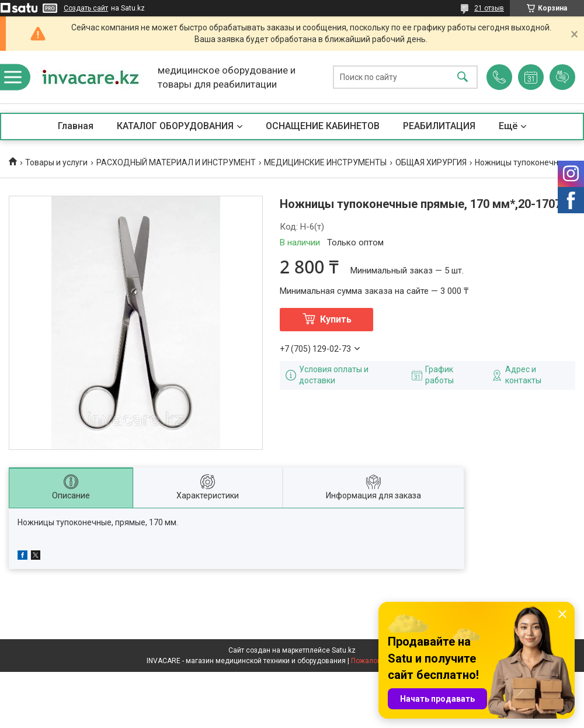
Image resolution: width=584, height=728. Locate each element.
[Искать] (463, 77)
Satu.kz (344, 650)
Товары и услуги (56, 162)
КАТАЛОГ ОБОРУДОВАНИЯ (175, 126)
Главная (76, 126)
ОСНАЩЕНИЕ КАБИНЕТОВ (323, 126)
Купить (336, 319)
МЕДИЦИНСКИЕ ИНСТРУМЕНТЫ (325, 162)
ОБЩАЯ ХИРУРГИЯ (431, 162)
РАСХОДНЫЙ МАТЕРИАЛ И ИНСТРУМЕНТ (176, 162)
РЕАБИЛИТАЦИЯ (439, 126)
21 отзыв (489, 8)
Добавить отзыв (562, 77)
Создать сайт (86, 8)
